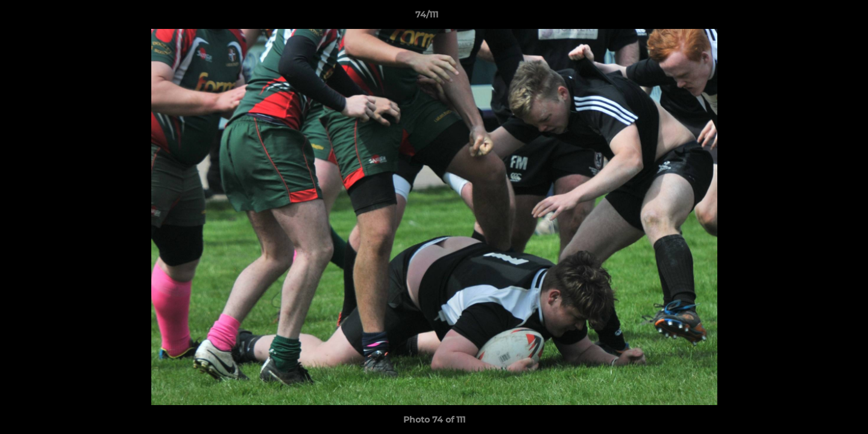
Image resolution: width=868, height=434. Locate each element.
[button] (817, 17)
